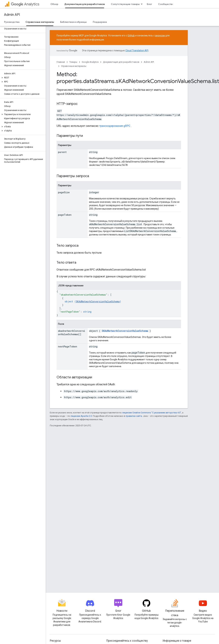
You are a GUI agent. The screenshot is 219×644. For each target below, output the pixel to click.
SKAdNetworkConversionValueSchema (98, 301)
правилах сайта (134, 416)
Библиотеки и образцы (73, 22)
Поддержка (100, 22)
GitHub (131, 36)
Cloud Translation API (137, 50)
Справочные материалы (74, 66)
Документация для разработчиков (121, 62)
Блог (149, 4)
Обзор (54, 4)
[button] (22, 78)
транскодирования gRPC (115, 126)
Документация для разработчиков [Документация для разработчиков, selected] (85, 4)
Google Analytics (90, 62)
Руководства (12, 22)
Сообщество (166, 4)
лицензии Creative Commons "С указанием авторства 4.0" (152, 413)
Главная (61, 62)
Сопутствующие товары (125, 4)
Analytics (25, 4)
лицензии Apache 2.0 (81, 416)
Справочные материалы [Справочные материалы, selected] (40, 22)
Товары (73, 62)
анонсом (160, 36)
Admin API (12, 15)
